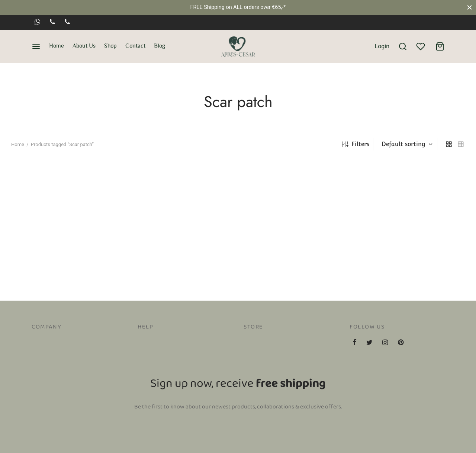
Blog (160, 46)
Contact (135, 46)
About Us (84, 46)
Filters (356, 144)
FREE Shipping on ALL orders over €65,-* (238, 7)
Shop (110, 46)
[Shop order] (406, 144)
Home (57, 46)
